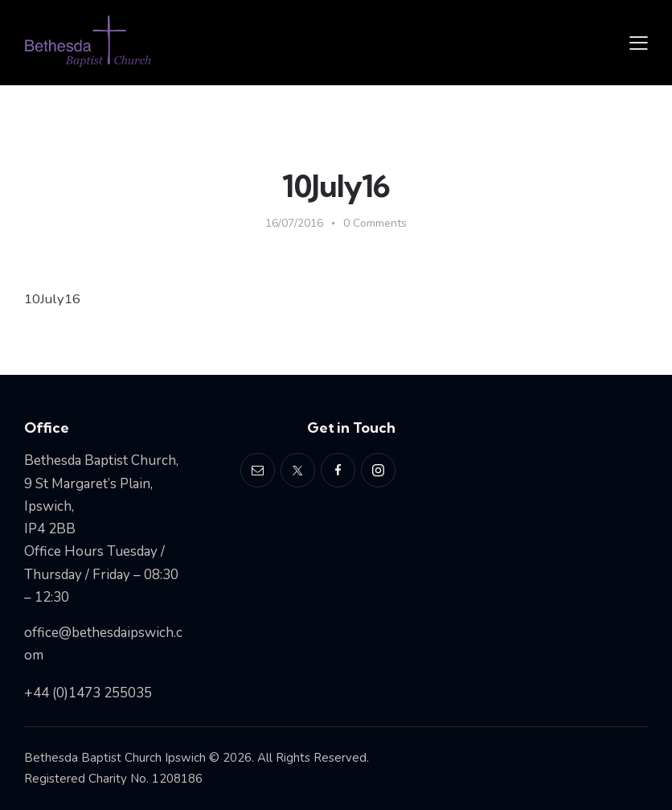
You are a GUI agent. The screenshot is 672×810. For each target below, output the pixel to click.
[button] (639, 43)
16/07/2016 (294, 223)
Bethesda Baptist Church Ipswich (115, 757)
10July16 (53, 299)
